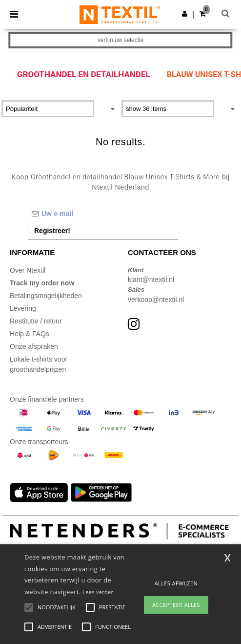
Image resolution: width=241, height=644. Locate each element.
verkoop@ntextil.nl (156, 300)
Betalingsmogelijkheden (46, 296)
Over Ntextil (28, 270)
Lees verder (98, 592)
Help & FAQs (30, 334)
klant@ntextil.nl (151, 279)
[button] (185, 14)
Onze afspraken (34, 346)
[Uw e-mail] (103, 214)
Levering (23, 308)
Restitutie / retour (36, 321)
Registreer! (52, 231)
